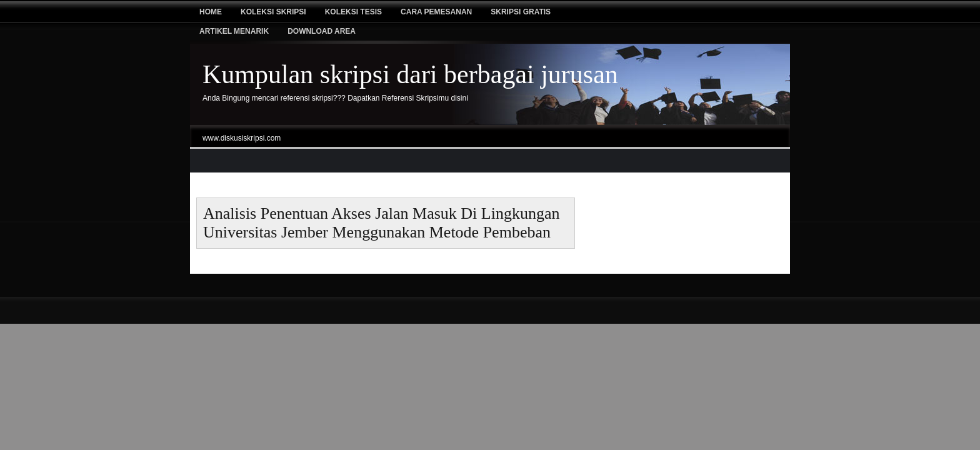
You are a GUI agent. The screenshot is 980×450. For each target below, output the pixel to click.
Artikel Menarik (234, 31)
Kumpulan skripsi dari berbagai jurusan (410, 74)
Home (211, 12)
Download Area (322, 31)
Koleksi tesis (353, 12)
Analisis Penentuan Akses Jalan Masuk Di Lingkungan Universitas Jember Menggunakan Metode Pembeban (382, 223)
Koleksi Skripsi (273, 12)
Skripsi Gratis (521, 12)
